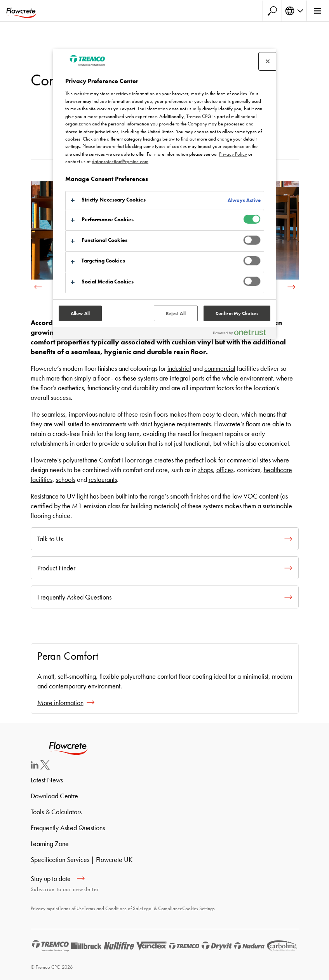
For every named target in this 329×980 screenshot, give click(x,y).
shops (205, 470)
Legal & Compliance (162, 908)
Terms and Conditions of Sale (113, 908)
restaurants (103, 479)
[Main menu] (318, 11)
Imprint (52, 908)
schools (66, 479)
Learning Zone (50, 844)
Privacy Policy (233, 154)
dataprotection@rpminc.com (120, 161)
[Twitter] (45, 767)
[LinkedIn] (35, 766)
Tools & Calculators (56, 812)
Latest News (47, 780)
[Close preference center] (268, 61)
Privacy (38, 908)
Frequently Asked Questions (68, 828)
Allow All (80, 313)
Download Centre (54, 796)
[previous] (38, 287)
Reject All (176, 313)
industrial (179, 368)
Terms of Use (71, 908)
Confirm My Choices (237, 313)
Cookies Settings (198, 908)
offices (225, 470)
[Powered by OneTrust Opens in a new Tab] (243, 334)
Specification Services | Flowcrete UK (82, 859)
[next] (291, 287)
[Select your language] (294, 11)
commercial (220, 368)
